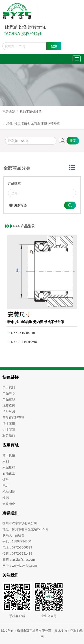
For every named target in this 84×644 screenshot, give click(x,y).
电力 (6, 486)
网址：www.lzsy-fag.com (20, 566)
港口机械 (9, 455)
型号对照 (9, 411)
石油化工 (9, 473)
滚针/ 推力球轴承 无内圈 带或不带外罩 (33, 123)
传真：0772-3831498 (17, 553)
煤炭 (6, 480)
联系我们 (9, 436)
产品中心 (9, 393)
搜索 (54, 46)
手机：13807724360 (17, 541)
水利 (6, 461)
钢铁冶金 (9, 504)
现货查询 (9, 405)
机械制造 (9, 492)
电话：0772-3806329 (17, 547)
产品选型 (9, 112)
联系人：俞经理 (13, 535)
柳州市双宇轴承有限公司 (20, 523)
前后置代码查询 (13, 417)
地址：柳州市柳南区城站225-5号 (25, 529)
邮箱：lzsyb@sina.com (19, 560)
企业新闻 (9, 430)
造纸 (6, 498)
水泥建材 (9, 467)
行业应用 (9, 424)
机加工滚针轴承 (31, 112)
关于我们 (9, 387)
